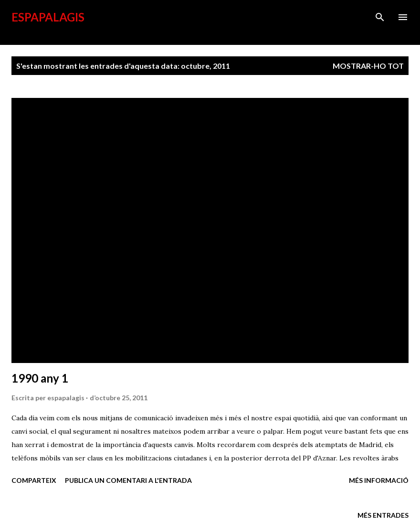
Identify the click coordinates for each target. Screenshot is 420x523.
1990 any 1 (40, 378)
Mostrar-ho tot (368, 66)
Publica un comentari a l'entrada (128, 480)
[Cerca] (380, 17)
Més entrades (383, 515)
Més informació (379, 480)
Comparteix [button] (34, 480)
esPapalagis (48, 17)
